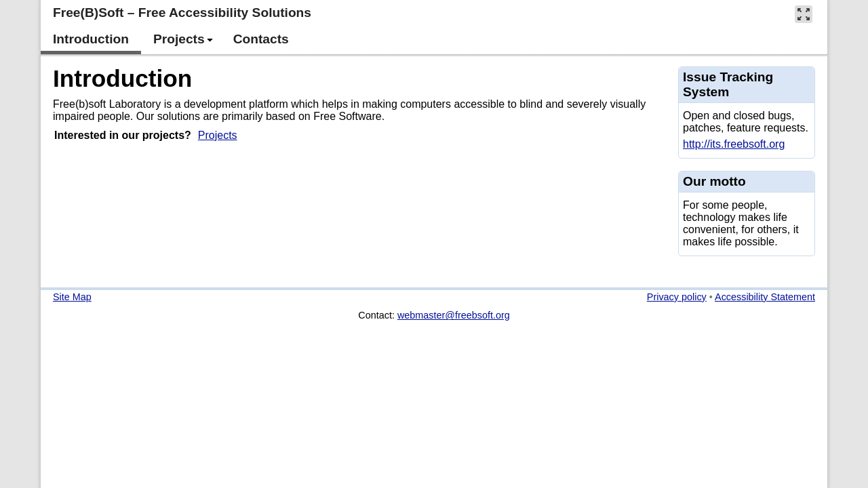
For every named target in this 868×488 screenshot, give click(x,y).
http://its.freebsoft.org (734, 144)
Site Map (72, 297)
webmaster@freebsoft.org (454, 315)
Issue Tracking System (728, 84)
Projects (218, 135)
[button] (804, 14)
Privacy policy (677, 297)
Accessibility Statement (765, 297)
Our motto (714, 181)
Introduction (122, 78)
